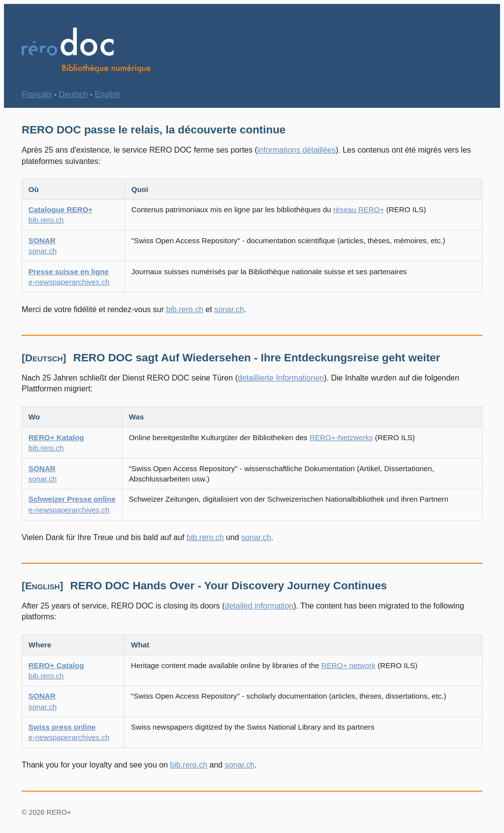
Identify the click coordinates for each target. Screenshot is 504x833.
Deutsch (74, 94)
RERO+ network (348, 665)
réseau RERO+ (359, 209)
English (108, 94)
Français (37, 94)
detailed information (259, 606)
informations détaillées (297, 150)
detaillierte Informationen (281, 378)
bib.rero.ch (185, 309)
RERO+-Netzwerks (341, 437)
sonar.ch (229, 309)
